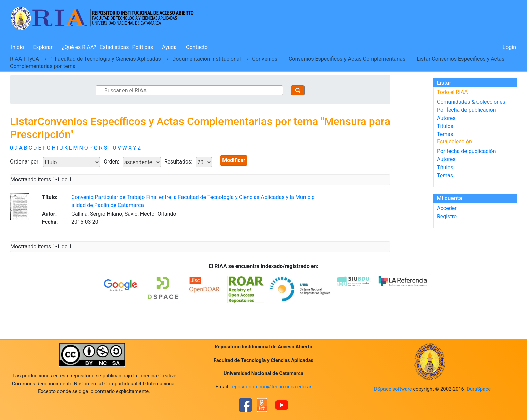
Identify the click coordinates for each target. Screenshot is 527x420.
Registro (447, 216)
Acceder (447, 208)
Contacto (197, 47)
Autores (446, 118)
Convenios (265, 59)
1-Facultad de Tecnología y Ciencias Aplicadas (106, 59)
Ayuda (169, 47)
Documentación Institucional (207, 59)
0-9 (14, 148)
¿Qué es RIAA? (79, 47)
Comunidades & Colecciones (471, 102)
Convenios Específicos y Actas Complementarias (347, 59)
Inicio (17, 47)
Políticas (143, 47)
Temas (445, 134)
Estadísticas (114, 47)
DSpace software (393, 389)
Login (509, 47)
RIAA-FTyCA (25, 59)
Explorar (43, 47)
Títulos (445, 126)
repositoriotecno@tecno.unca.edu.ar (271, 387)
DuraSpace (479, 389)
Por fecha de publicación (467, 110)
